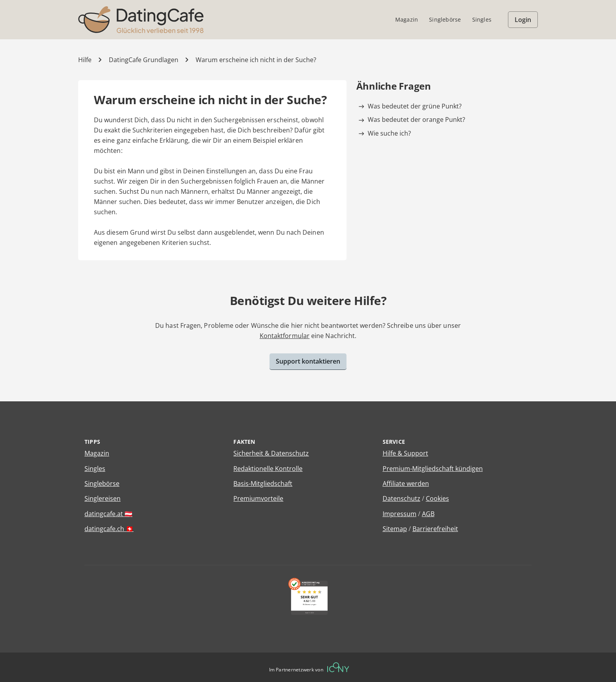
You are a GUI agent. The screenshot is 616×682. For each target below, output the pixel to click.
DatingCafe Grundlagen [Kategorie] (144, 60)
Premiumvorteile (258, 498)
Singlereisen (103, 498)
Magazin (97, 453)
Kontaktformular (285, 336)
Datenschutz (401, 498)
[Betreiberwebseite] (338, 667)
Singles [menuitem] (482, 19)
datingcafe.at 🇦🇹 (108, 514)
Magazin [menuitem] (407, 19)
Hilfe (85, 60)
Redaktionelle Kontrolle (268, 469)
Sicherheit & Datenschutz (271, 453)
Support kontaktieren (308, 361)
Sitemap (395, 529)
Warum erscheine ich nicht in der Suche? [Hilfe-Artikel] (256, 60)
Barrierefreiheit (435, 529)
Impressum (400, 514)
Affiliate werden (406, 483)
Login (523, 20)
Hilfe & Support (405, 453)
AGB (428, 514)
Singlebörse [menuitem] (445, 19)
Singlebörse (102, 483)
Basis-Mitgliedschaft (263, 483)
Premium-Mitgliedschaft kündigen (433, 469)
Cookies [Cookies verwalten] (437, 498)
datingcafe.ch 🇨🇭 (109, 529)
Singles (95, 469)
